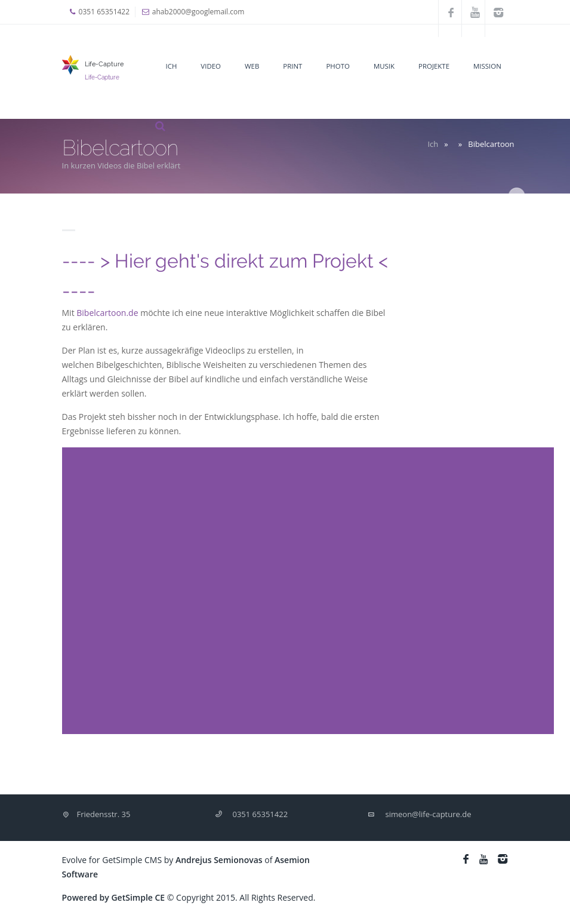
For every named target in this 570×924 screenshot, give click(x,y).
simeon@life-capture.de (429, 814)
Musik (384, 66)
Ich (172, 66)
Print (292, 66)
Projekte (434, 66)
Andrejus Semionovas (219, 860)
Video (211, 66)
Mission (487, 66)
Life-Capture (104, 64)
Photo (338, 66)
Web (252, 66)
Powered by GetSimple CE (114, 897)
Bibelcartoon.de (107, 313)
